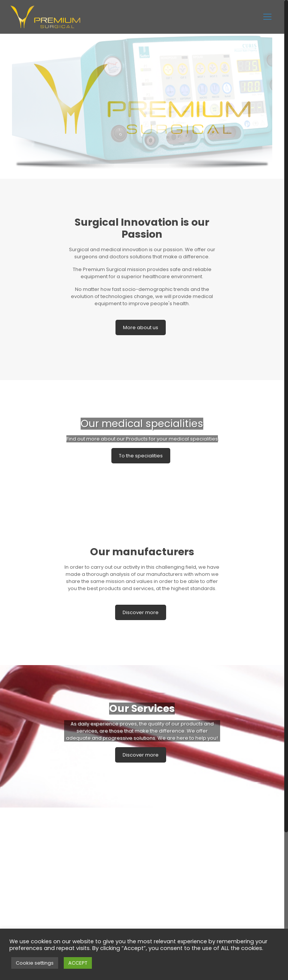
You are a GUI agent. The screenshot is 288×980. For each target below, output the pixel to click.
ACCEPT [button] (78, 963)
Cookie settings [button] (35, 963)
